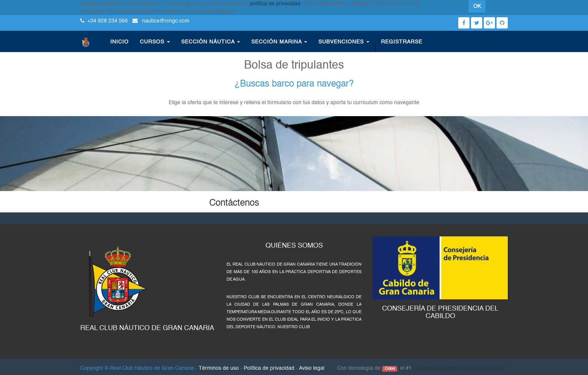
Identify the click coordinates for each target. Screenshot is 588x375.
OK (477, 6)
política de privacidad (275, 4)
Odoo (390, 369)
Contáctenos (234, 203)
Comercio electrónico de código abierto (460, 368)
